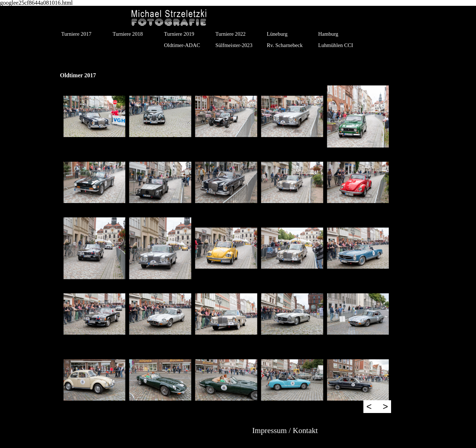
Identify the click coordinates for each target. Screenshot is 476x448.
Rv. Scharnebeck (285, 45)
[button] (95, 116)
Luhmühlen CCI (336, 45)
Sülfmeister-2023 (234, 45)
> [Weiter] (385, 406)
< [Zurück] (369, 406)
